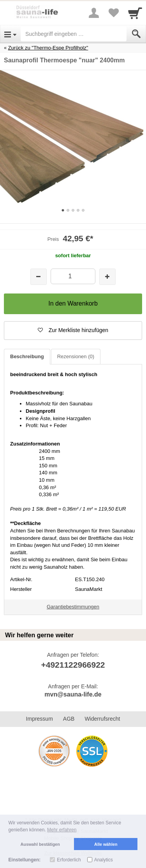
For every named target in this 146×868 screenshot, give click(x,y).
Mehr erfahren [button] (62, 830)
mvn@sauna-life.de (73, 694)
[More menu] (94, 13)
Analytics (104, 860)
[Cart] (135, 13)
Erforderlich (69, 860)
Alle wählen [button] (106, 844)
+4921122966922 (73, 665)
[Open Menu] (10, 34)
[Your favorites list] (113, 13)
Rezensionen (76, 356)
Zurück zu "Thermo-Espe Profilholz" (48, 48)
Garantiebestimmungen (73, 607)
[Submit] (136, 34)
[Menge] (73, 276)
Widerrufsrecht (102, 719)
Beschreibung (27, 356)
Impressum (40, 719)
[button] (73, 331)
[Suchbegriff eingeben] (74, 34)
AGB (69, 719)
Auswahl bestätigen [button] (40, 844)
